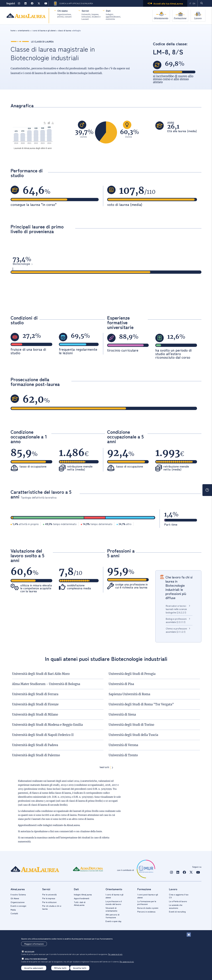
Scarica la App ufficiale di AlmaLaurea (73, 4)
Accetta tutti (80, 968)
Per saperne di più (115, 954)
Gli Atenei (15, 898)
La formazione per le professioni (147, 903)
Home (13, 30)
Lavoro (198, 18)
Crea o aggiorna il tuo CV (179, 896)
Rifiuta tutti (60, 968)
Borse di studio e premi (148, 908)
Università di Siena (122, 714)
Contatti (14, 913)
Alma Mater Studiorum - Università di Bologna (46, 684)
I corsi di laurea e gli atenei (114, 896)
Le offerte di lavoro (178, 901)
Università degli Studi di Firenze (35, 704)
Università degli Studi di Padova (35, 745)
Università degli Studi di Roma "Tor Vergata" (141, 704)
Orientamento (160, 18)
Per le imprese (49, 898)
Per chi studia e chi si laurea (52, 907)
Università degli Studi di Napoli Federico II (43, 735)
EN (194, 3)
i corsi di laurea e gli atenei (44, 30)
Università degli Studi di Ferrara (35, 694)
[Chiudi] (189, 935)
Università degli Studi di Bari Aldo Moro (41, 674)
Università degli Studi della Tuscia (133, 735)
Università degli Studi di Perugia (132, 674)
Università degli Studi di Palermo (36, 755)
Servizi (85, 11)
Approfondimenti (82, 898)
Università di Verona (123, 745)
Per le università (49, 894)
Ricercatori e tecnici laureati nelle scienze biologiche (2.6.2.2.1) (176, 609)
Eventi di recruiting (177, 912)
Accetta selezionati (34, 968)
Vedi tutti (104, 767)
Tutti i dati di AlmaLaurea (80, 904)
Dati (108, 11)
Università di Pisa (121, 684)
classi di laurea (65, 30)
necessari (30, 952)
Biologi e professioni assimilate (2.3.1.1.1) (176, 620)
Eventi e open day (114, 921)
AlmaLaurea (73, 825)
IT (190, 3)
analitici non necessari (36, 959)
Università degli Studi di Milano (35, 714)
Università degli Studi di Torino (131, 725)
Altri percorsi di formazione (112, 916)
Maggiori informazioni (34, 944)
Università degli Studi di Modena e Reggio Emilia (47, 725)
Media (13, 910)
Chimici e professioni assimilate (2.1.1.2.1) (176, 630)
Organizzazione (18, 902)
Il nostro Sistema (18, 894)
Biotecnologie (21, 264)
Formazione (180, 18)
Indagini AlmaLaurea (83, 894)
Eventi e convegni (18, 906)
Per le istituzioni (49, 902)
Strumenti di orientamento (111, 909)
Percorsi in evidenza (146, 912)
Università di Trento (123, 755)
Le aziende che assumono (176, 906)
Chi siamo (62, 11)
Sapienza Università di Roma (129, 694)
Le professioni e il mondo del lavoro (114, 903)
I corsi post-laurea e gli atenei (148, 896)
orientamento (24, 30)
